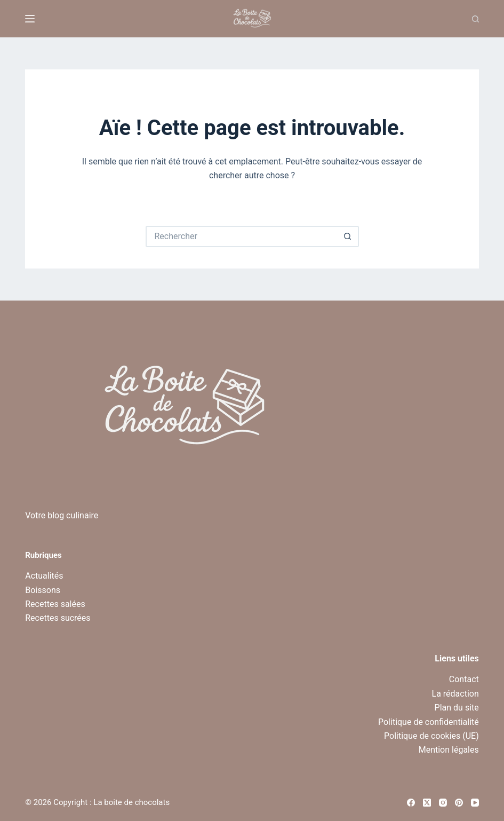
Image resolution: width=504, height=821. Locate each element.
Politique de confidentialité (429, 722)
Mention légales (449, 750)
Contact (464, 679)
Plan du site (457, 708)
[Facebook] (411, 803)
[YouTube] (475, 803)
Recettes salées (55, 604)
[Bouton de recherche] (348, 236)
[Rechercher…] (242, 236)
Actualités (44, 576)
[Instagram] (443, 803)
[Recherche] (475, 19)
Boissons (43, 590)
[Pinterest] (459, 803)
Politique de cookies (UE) (431, 736)
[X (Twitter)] (427, 803)
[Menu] (30, 19)
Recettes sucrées (58, 618)
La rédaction (455, 694)
